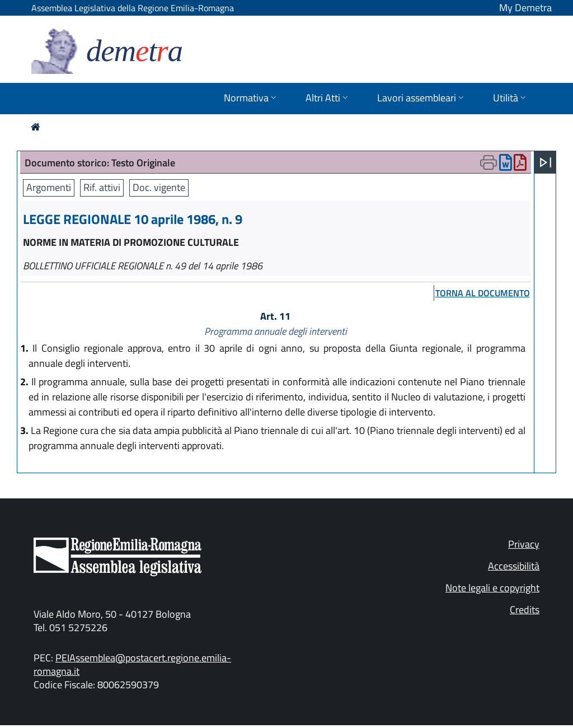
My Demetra (525, 8)
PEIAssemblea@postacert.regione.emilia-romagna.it (132, 664)
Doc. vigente (159, 187)
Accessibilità (514, 566)
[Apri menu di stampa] (489, 162)
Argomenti (49, 187)
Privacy (524, 544)
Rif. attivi (102, 187)
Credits (525, 610)
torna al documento (483, 293)
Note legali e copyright (492, 588)
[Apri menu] (546, 162)
